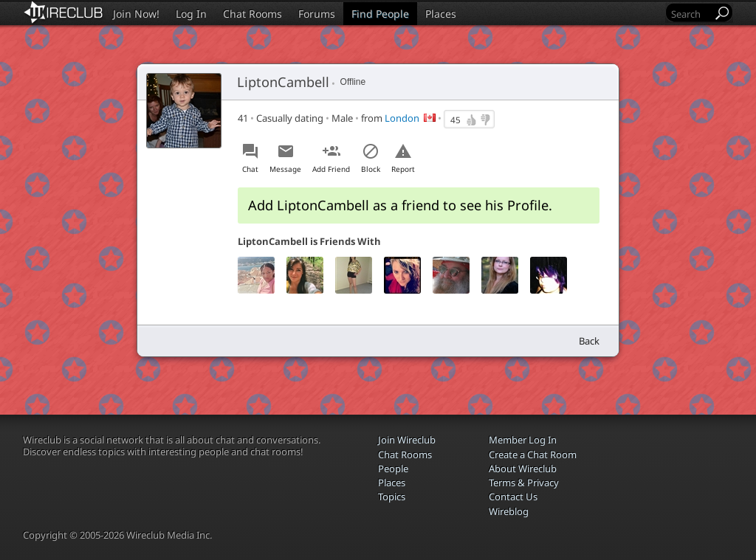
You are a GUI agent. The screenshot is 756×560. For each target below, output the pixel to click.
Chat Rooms (252, 14)
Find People (380, 14)
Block (371, 169)
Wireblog (509, 511)
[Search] (690, 14)
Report (403, 169)
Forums (317, 14)
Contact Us (513, 497)
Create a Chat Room (533, 454)
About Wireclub (523, 469)
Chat (250, 169)
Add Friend (331, 169)
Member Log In (523, 440)
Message (285, 169)
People (393, 469)
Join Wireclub (407, 440)
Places (441, 14)
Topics (392, 497)
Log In (191, 14)
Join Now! (136, 14)
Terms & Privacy (524, 483)
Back (589, 341)
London (402, 118)
